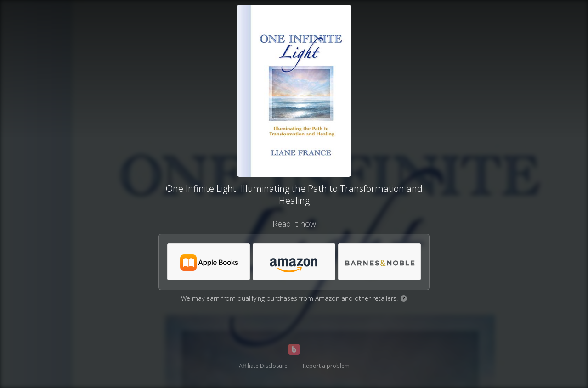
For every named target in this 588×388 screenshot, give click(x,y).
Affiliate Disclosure (263, 366)
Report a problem (326, 366)
